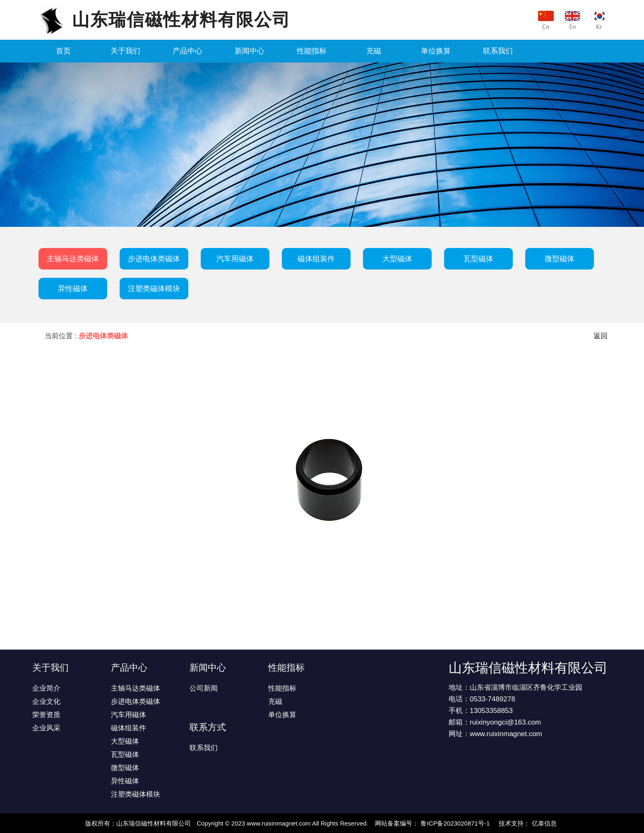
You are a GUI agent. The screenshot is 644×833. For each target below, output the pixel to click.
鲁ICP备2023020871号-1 (455, 823)
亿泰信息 (544, 823)
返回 (601, 336)
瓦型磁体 (478, 259)
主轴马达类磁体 (73, 259)
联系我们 (498, 51)
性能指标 (312, 51)
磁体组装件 (316, 259)
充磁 (374, 51)
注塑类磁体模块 (154, 289)
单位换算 (436, 51)
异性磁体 (73, 289)
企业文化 (46, 702)
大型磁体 (397, 259)
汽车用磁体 (235, 259)
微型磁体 (560, 259)
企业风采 (46, 728)
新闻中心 (250, 51)
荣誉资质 (46, 715)
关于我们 (125, 51)
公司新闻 (204, 688)
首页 (63, 51)
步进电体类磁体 (154, 259)
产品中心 (187, 51)
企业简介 (46, 688)
